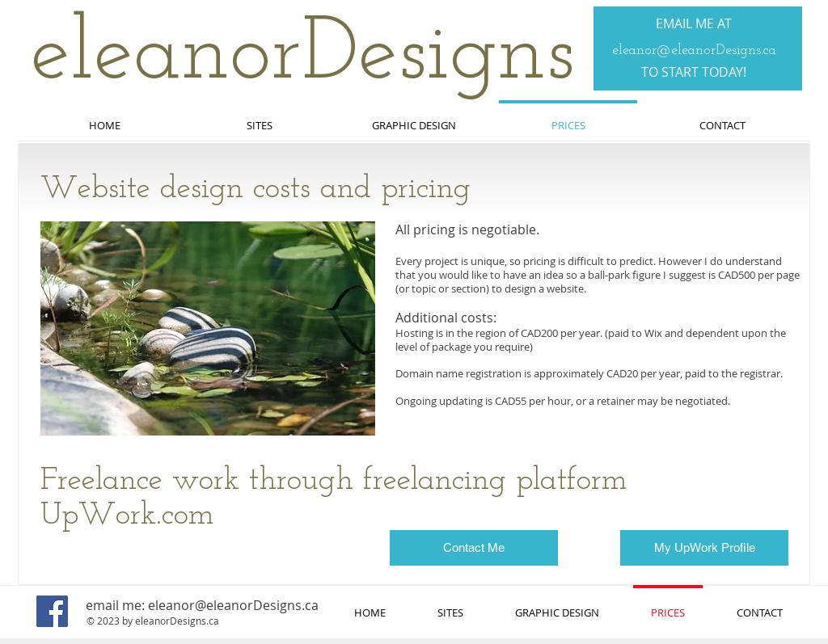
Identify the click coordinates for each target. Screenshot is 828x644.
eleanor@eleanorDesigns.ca (694, 51)
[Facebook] (52, 611)
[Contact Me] (474, 548)
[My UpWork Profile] (704, 548)
